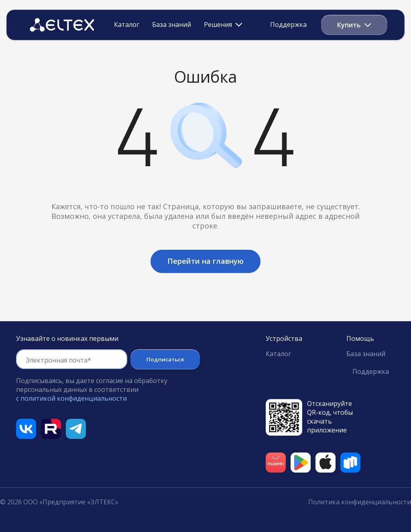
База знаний (172, 25)
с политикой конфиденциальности (71, 398)
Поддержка (288, 24)
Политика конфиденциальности (360, 502)
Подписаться (165, 359)
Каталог (127, 25)
